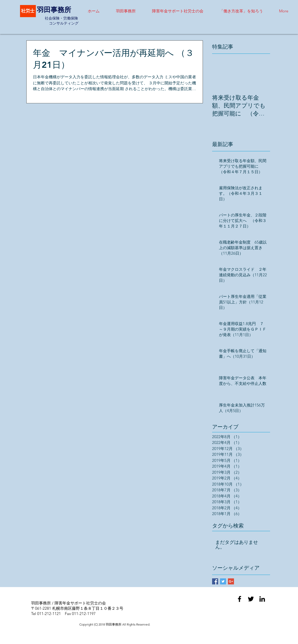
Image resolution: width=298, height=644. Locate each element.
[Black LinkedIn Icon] (262, 599)
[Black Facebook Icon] (240, 599)
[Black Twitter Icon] (251, 599)
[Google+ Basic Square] (231, 581)
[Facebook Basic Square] (215, 581)
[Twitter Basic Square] (223, 581)
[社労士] (28, 11)
